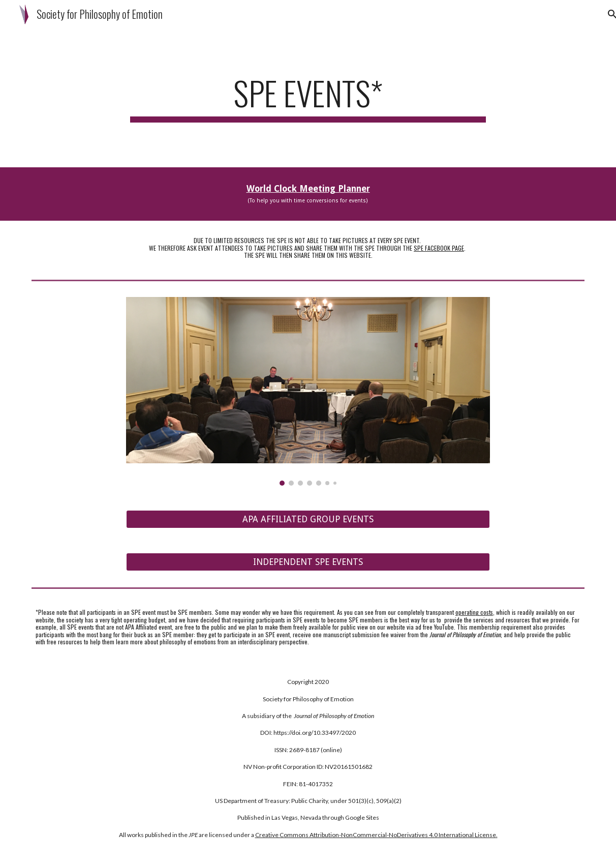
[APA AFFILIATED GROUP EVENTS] (308, 519)
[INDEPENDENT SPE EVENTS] (308, 562)
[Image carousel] (308, 392)
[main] (308, 98)
